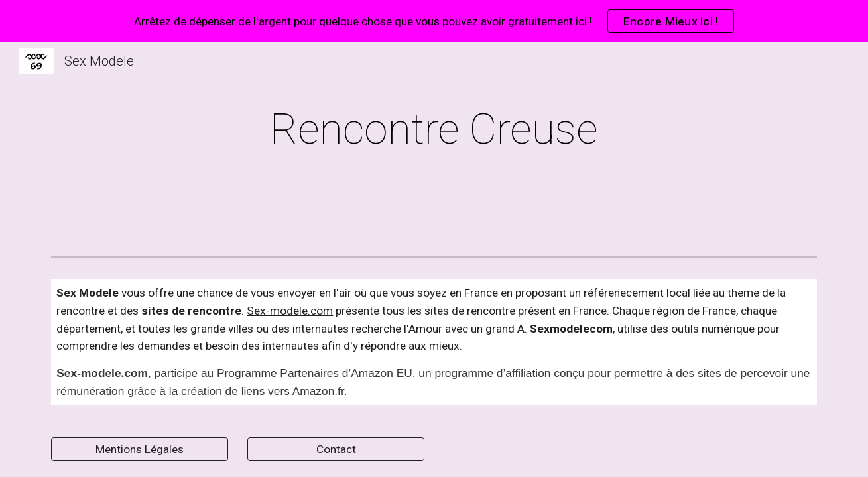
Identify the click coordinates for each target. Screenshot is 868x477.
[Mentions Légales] (139, 450)
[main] (434, 130)
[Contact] (336, 450)
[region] (434, 21)
